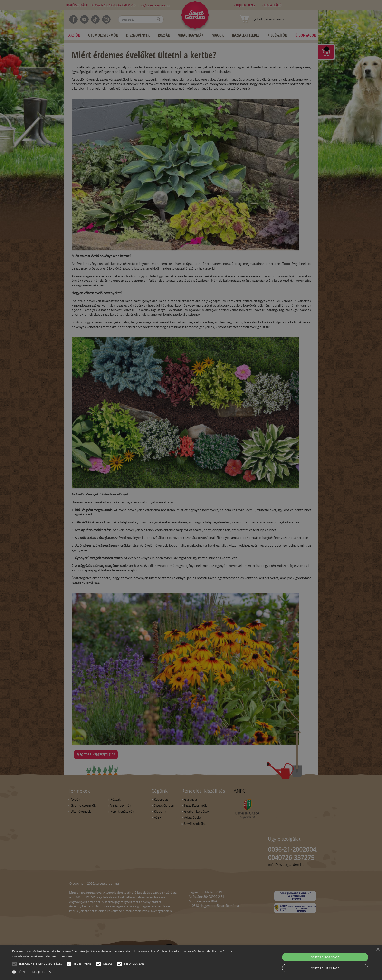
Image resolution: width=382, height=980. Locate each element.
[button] (14, 964)
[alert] (191, 490)
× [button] (378, 950)
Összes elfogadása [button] (325, 957)
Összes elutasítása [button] (325, 968)
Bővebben (65, 956)
